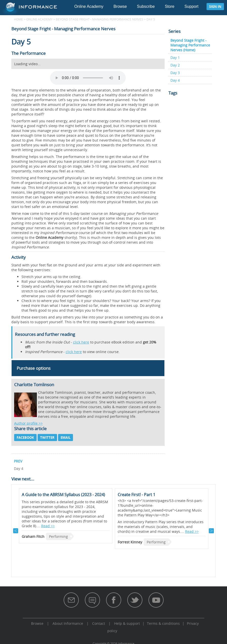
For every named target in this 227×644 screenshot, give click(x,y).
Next (211, 531)
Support (192, 6)
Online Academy (89, 6)
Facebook (25, 438)
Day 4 (175, 80)
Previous (16, 531)
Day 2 (175, 65)
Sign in (215, 7)
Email (66, 438)
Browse (120, 6)
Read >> (48, 526)
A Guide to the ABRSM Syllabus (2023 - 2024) (63, 495)
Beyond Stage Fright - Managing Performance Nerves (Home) (190, 45)
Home (18, 19)
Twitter (47, 438)
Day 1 (175, 57)
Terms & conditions (163, 623)
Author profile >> (28, 423)
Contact (99, 623)
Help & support (127, 623)
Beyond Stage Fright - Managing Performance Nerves (99, 19)
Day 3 (175, 73)
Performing (58, 536)
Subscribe (146, 6)
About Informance (68, 623)
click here (81, 342)
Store (170, 6)
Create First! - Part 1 (136, 495)
